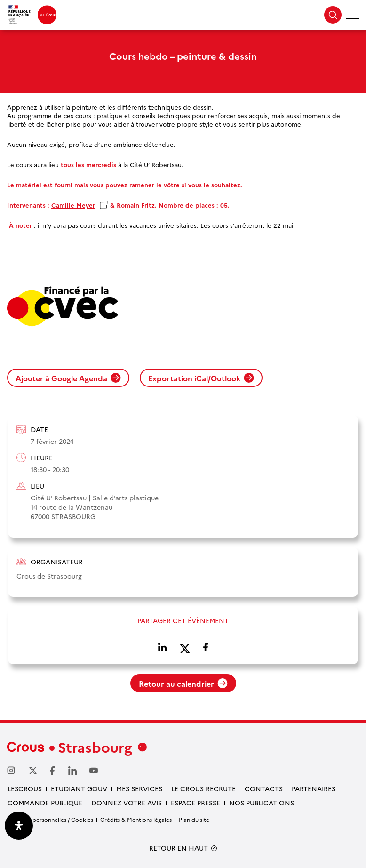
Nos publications (262, 803)
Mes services (139, 788)
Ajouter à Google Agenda (68, 378)
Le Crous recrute (203, 788)
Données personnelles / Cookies (50, 819)
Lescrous (25, 788)
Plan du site (194, 819)
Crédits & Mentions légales (136, 819)
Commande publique (45, 803)
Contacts (264, 788)
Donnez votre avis (127, 803)
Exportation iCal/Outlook (201, 378)
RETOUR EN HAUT (179, 848)
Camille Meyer (73, 205)
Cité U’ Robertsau (156, 164)
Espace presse (195, 803)
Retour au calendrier (183, 683)
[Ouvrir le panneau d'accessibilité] (19, 826)
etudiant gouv (79, 788)
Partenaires (314, 788)
